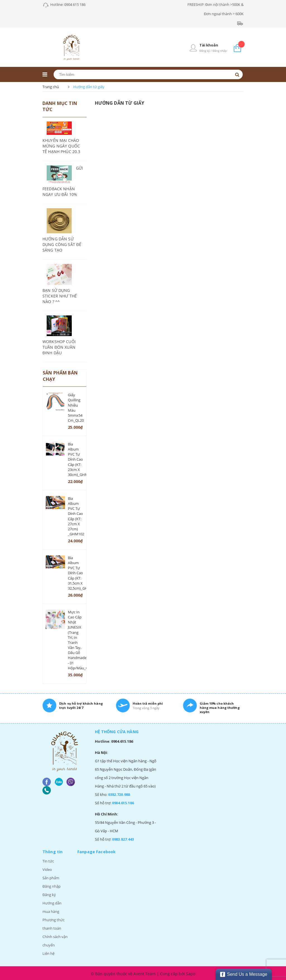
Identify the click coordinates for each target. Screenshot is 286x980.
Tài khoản (209, 45)
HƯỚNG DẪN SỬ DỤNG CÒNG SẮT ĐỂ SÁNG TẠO (62, 244)
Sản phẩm (51, 878)
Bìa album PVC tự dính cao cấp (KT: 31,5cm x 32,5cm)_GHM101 (76, 573)
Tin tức (48, 861)
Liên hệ (48, 953)
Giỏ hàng (241, 44)
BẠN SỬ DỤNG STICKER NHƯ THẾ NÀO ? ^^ (60, 296)
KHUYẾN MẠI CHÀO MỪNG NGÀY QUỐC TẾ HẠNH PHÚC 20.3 (61, 146)
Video (47, 869)
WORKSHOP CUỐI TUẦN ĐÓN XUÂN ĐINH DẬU (59, 347)
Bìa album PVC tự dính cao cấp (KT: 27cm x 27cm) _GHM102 (76, 516)
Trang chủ (51, 87)
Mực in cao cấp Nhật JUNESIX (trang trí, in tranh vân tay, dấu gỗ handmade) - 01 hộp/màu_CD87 (76, 640)
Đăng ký (49, 895)
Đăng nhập (52, 886)
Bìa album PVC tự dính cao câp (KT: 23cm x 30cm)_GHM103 (76, 459)
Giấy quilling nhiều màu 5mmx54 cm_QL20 (76, 408)
